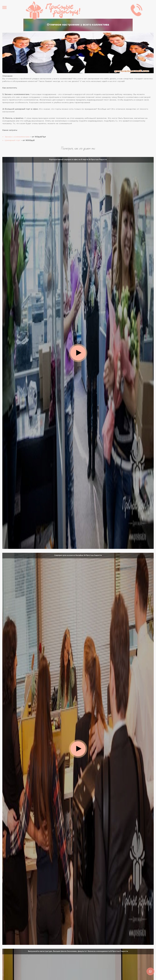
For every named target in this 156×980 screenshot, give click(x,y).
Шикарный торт (13, 140)
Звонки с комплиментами (17, 137)
